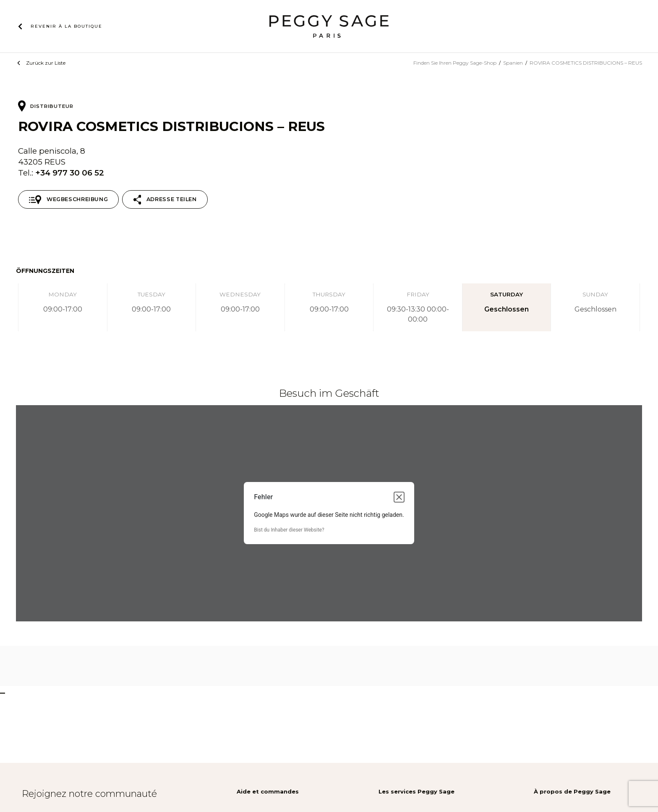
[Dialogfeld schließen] (399, 497)
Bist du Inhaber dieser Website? (289, 530)
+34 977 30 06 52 (70, 173)
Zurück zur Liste (46, 63)
